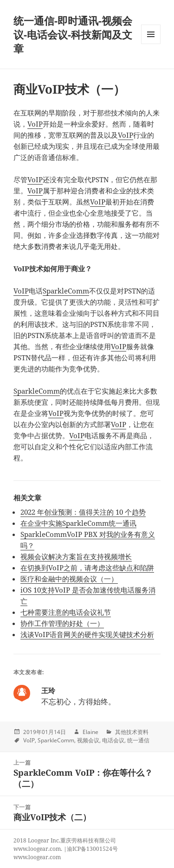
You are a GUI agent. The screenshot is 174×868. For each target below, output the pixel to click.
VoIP (35, 124)
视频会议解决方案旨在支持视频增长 (76, 556)
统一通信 (138, 740)
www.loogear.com (37, 857)
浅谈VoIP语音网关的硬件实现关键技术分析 (87, 634)
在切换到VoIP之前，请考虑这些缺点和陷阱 (87, 568)
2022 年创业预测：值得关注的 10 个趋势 (83, 512)
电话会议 (113, 740)
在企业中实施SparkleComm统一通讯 (78, 523)
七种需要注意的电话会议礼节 (66, 612)
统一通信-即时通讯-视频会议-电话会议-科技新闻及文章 (73, 34)
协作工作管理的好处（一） (62, 623)
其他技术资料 (132, 732)
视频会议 (88, 740)
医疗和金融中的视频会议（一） (69, 579)
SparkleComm (66, 291)
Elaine (90, 732)
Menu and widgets (151, 44)
